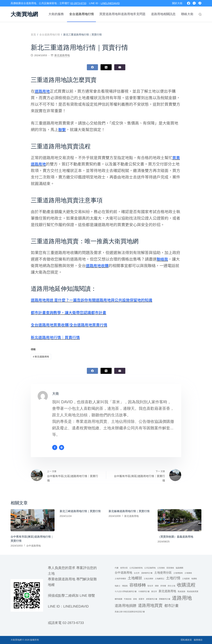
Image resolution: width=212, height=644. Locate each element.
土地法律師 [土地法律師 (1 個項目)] (148, 579)
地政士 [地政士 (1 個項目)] (118, 586)
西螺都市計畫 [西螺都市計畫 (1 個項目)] (165, 599)
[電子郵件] (120, 67)
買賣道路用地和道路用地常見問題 (122, 14)
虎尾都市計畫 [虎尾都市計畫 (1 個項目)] (152, 599)
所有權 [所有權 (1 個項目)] (163, 586)
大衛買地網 (24, 14)
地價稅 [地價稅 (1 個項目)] (194, 579)
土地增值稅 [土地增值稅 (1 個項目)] (178, 573)
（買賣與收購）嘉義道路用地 (175, 537)
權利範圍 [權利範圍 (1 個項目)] (118, 599)
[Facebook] (189, 3)
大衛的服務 (56, 14)
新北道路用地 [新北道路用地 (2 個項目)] (167, 591)
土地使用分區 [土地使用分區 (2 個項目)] (163, 573)
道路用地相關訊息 (163, 14)
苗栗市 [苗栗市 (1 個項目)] (141, 599)
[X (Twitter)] (106, 67)
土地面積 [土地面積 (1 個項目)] (186, 579)
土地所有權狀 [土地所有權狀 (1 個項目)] (120, 579)
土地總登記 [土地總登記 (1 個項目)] (160, 579)
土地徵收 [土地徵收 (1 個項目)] (188, 573)
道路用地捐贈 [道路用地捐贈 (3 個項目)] (125, 606)
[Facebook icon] (55, 447)
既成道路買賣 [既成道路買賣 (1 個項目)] (193, 591)
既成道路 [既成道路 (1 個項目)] (182, 591)
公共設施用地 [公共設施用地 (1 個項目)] (150, 568)
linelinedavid (76, 606)
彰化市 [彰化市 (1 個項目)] (150, 586)
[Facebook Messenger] (194, 3)
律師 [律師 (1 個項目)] (157, 586)
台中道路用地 (34, 546)
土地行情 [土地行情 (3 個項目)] (173, 578)
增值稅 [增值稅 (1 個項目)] (125, 586)
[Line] (200, 3)
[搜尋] (200, 14)
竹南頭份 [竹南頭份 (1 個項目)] (128, 599)
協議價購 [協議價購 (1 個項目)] (180, 568)
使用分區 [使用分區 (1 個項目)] (124, 568)
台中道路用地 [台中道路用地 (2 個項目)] (123, 573)
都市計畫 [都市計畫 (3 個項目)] (171, 606)
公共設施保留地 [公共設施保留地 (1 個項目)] (136, 568)
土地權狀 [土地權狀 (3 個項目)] (135, 578)
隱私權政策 (183, 640)
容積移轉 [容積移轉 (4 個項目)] (138, 585)
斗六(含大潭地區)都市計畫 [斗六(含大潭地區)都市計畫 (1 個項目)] (126, 591)
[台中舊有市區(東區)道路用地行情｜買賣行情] (33, 520)
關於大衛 (177, 3)
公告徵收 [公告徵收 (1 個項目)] (161, 568)
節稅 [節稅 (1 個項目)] (135, 599)
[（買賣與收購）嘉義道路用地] (180, 520)
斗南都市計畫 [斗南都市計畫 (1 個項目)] (144, 591)
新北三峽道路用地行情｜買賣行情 (80, 511)
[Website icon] (62, 447)
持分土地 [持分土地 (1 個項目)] (171, 586)
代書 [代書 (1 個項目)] (117, 568)
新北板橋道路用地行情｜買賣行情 (129, 511)
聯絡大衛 (187, 14)
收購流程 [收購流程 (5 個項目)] (186, 585)
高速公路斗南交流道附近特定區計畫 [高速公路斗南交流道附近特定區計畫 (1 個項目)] (130, 612)
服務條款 (197, 640)
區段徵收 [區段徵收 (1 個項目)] (170, 568)
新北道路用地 (62, 55)
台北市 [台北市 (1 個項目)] (137, 573)
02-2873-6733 (78, 3)
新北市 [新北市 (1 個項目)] (154, 591)
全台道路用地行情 (82, 14)
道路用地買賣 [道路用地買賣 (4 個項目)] (150, 606)
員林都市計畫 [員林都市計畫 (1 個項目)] (147, 573)
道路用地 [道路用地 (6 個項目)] (182, 598)
